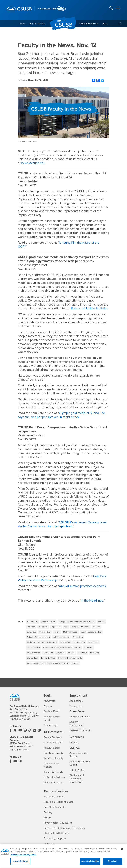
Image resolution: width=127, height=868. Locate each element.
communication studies (91, 636)
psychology (65, 646)
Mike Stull (95, 657)
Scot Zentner (32, 625)
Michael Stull (32, 662)
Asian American (34, 657)
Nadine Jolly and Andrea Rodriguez (42, 646)
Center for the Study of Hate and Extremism (62, 652)
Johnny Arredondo (61, 641)
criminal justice (33, 652)
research (97, 631)
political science (48, 625)
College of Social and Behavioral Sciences (77, 625)
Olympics (61, 657)
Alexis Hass (78, 641)
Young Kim (43, 631)
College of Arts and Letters (38, 641)
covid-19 (72, 657)
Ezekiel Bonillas (48, 662)
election (102, 625)
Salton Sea (31, 636)
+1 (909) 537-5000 (20, 723)
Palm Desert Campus (81, 631)
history (57, 636)
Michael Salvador (70, 636)
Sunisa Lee (48, 657)
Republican (56, 631)
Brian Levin (94, 646)
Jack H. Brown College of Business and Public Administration (53, 667)
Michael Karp (45, 636)
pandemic (83, 657)
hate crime (88, 652)
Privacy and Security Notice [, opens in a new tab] (24, 857)
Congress (31, 631)
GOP (66, 631)
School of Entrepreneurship (70, 662)
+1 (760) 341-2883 (19, 754)
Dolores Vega (80, 646)
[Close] (122, 851)
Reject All (112, 864)
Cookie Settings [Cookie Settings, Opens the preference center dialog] (21, 864)
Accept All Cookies (90, 864)
